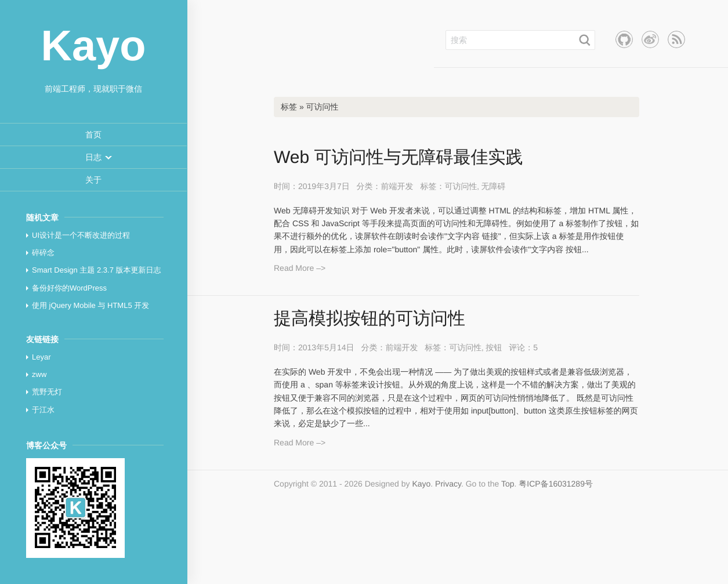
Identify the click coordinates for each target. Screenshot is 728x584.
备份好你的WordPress (69, 288)
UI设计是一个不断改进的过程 (81, 235)
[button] (93, 157)
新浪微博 (650, 39)
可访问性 (461, 186)
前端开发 (397, 186)
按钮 (494, 347)
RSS (676, 39)
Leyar (41, 357)
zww (39, 374)
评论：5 (523, 347)
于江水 (43, 410)
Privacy (448, 484)
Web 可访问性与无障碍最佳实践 (398, 157)
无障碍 (494, 186)
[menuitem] (93, 135)
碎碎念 (43, 253)
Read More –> (300, 268)
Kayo (421, 484)
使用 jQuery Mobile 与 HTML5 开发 (90, 305)
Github (624, 39)
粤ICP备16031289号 (556, 484)
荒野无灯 (47, 392)
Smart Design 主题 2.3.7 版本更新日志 (97, 270)
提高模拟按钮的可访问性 (370, 319)
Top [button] (508, 484)
